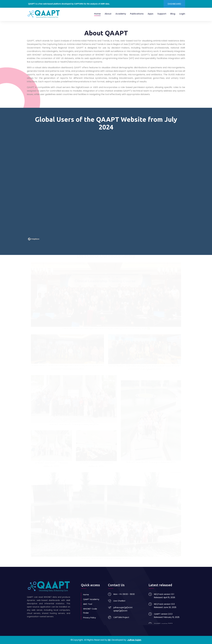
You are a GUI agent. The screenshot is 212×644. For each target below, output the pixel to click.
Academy (121, 14)
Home (97, 14)
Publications (137, 14)
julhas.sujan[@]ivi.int (123, 607)
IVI (109, 640)
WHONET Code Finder (90, 611)
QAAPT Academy (91, 599)
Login (182, 14)
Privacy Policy (90, 618)
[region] (106, 187)
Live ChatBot (119, 601)
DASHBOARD (174, 4)
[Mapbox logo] (34, 239)
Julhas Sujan (134, 640)
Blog (173, 14)
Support (162, 14)
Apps (150, 14)
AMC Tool (88, 604)
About (108, 14)
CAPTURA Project (121, 617)
